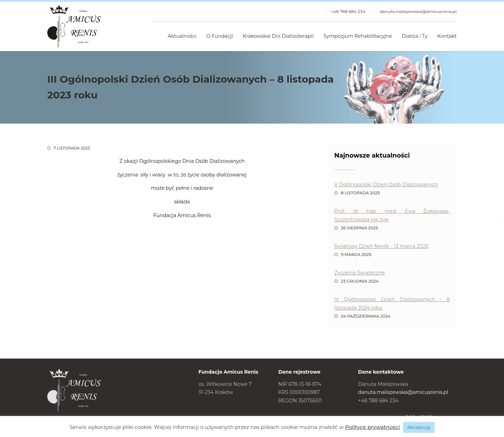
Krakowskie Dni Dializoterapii (278, 36)
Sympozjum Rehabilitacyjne (358, 36)
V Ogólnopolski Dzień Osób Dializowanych (386, 185)
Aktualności (182, 36)
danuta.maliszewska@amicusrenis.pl (418, 11)
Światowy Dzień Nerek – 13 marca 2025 (381, 246)
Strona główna (155, 32)
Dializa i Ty (415, 36)
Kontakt (447, 36)
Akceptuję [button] (419, 427)
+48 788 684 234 (348, 11)
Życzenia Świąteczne (359, 273)
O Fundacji (219, 36)
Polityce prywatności (373, 427)
